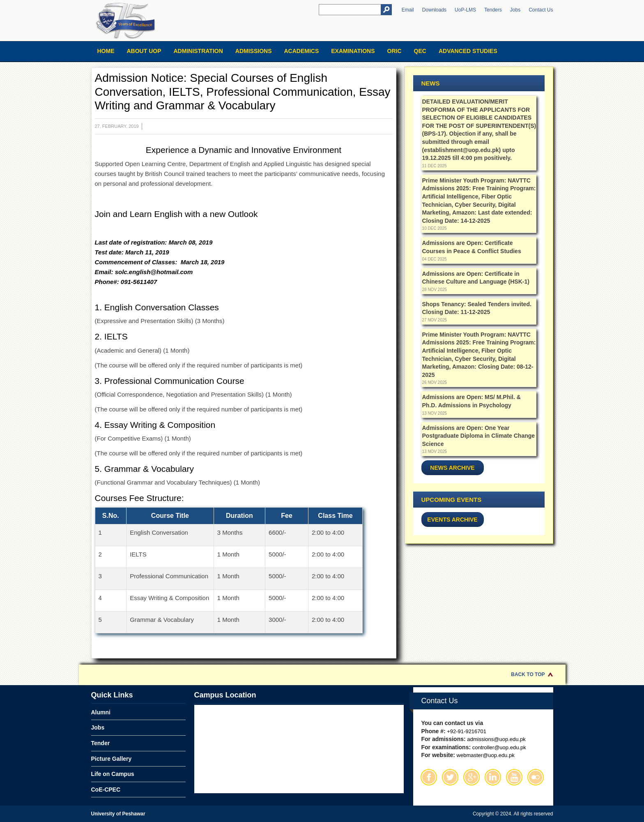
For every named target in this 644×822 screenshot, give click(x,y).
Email (408, 10)
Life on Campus (113, 774)
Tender (101, 743)
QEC (420, 51)
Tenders (493, 10)
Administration (198, 51)
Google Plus (471, 777)
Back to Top (528, 674)
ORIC (394, 51)
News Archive (452, 468)
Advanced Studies (468, 51)
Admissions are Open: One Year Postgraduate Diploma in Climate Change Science (479, 436)
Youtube (514, 777)
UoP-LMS (465, 10)
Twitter (450, 777)
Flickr (536, 777)
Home (106, 51)
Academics (301, 51)
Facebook (429, 777)
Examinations (353, 51)
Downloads (434, 10)
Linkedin (493, 777)
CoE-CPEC (106, 790)
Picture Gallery (112, 759)
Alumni (101, 712)
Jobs (515, 10)
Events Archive (452, 520)
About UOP (144, 51)
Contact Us (541, 10)
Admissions (254, 51)
